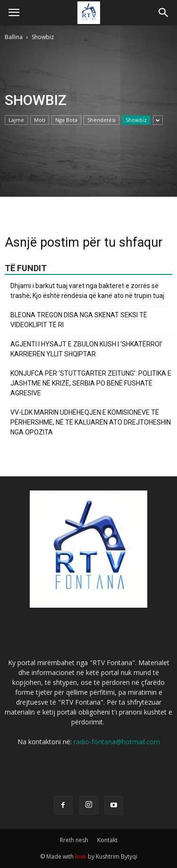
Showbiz (136, 120)
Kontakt (107, 840)
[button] (164, 13)
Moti (40, 120)
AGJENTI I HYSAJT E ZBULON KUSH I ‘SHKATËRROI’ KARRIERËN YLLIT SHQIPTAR (86, 349)
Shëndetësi (101, 120)
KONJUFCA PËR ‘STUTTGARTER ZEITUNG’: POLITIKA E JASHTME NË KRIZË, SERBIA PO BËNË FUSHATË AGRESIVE (91, 383)
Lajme (16, 120)
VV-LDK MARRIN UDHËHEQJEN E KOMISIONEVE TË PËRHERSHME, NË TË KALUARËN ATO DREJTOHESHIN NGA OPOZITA (91, 422)
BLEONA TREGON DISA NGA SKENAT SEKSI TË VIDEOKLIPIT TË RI (79, 320)
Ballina (14, 37)
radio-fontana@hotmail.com (117, 742)
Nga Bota (66, 120)
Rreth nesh (74, 840)
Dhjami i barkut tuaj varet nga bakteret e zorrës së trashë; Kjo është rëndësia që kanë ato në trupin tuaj (87, 291)
